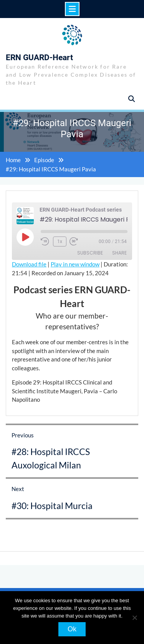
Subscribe (90, 253)
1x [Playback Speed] (60, 242)
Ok (72, 629)
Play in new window (75, 264)
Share (119, 253)
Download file (29, 264)
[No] (134, 618)
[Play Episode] (25, 237)
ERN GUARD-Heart (39, 58)
